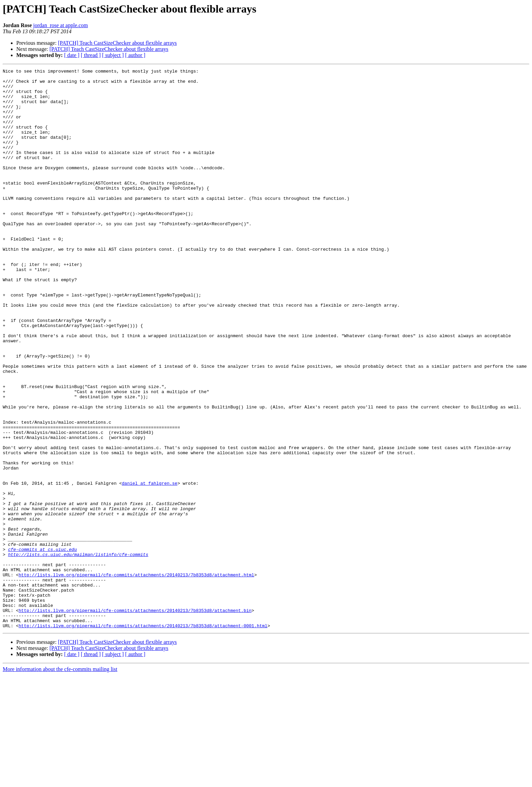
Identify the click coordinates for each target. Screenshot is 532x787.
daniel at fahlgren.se (150, 567)
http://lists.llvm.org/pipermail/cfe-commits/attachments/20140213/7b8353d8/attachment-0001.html (143, 737)
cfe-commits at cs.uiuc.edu (43, 646)
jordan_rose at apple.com (61, 25)
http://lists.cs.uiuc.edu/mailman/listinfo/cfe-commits (78, 652)
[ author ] (135, 55)
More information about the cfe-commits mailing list (60, 781)
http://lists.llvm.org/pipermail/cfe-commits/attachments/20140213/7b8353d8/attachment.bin (135, 719)
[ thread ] (91, 55)
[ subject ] (113, 55)
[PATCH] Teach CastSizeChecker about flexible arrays (117, 43)
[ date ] (72, 55)
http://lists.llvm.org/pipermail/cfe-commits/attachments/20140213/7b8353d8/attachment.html (136, 676)
